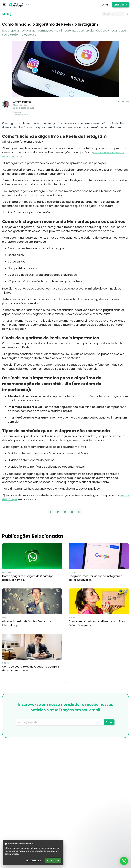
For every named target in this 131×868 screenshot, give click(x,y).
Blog (7, 14)
